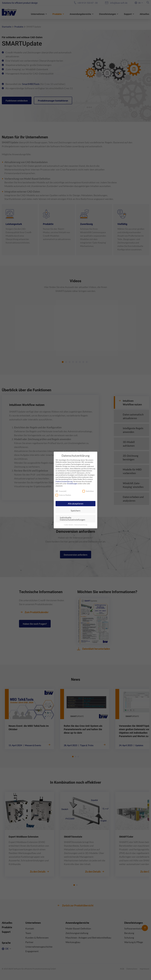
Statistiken (88, 491)
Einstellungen (72, 483)
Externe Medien (63, 495)
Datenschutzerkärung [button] (81, 525)
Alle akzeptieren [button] (76, 504)
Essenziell (61, 491)
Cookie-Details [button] (69, 525)
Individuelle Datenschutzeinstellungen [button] (72, 519)
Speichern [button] (76, 511)
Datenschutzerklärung (64, 481)
